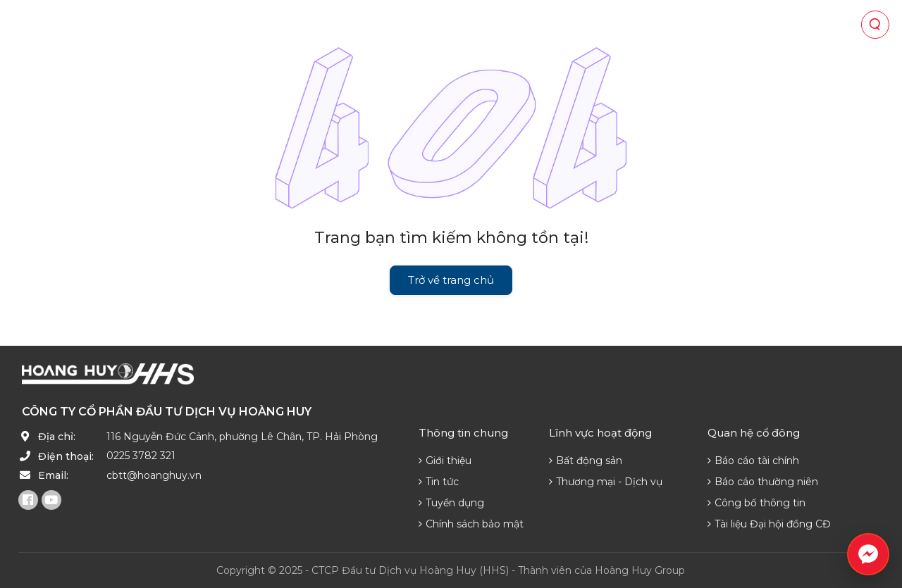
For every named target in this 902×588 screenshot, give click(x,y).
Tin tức (506, 25)
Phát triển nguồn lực (611, 25)
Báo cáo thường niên (763, 482)
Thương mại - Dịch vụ (606, 482)
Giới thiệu (445, 461)
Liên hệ (716, 25)
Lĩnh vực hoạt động (285, 25)
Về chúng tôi (169, 25)
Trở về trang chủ (451, 280)
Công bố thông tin (756, 503)
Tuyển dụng (451, 503)
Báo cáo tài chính (753, 461)
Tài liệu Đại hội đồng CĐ (769, 524)
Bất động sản (586, 461)
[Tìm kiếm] (875, 25)
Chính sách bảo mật (471, 524)
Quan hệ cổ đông (414, 25)
